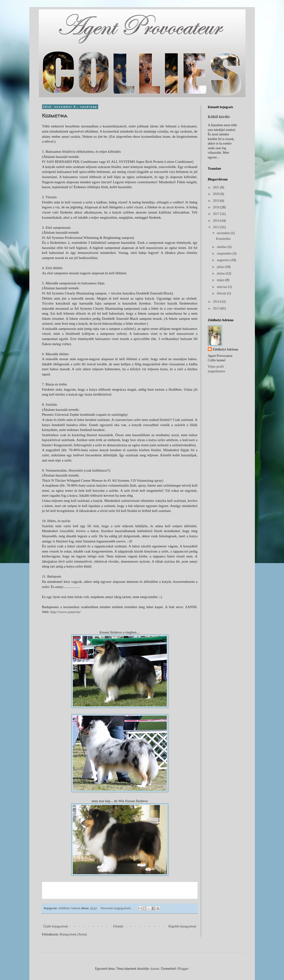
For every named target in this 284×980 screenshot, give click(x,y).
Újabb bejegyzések (56, 926)
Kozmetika (55, 116)
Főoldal (118, 926)
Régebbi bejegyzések (182, 926)
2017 (217, 214)
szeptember (225, 254)
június (221, 273)
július (221, 267)
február (222, 293)
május (221, 280)
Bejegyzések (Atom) (73, 934)
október (222, 247)
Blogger (183, 969)
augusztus (224, 260)
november (224, 233)
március (222, 287)
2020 (217, 194)
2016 (217, 221)
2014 (217, 302)
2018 (217, 207)
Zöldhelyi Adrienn (225, 349)
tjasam (155, 969)
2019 (217, 201)
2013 (217, 308)
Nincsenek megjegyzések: (116, 908)
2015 (217, 227)
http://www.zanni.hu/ (66, 612)
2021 (217, 187)
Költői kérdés (219, 117)
